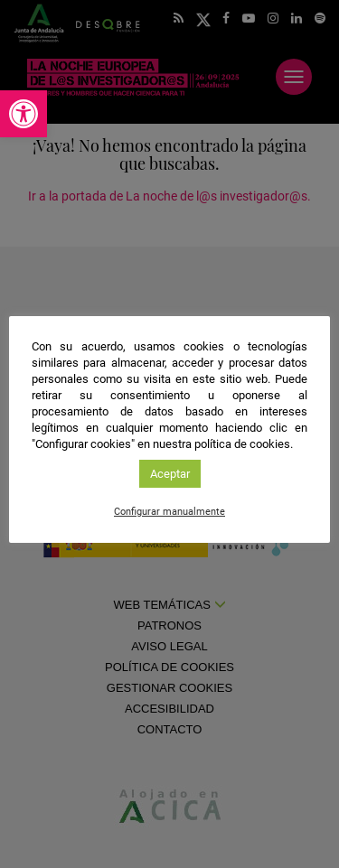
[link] (24, 114)
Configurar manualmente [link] (169, 512)
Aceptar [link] (170, 474)
